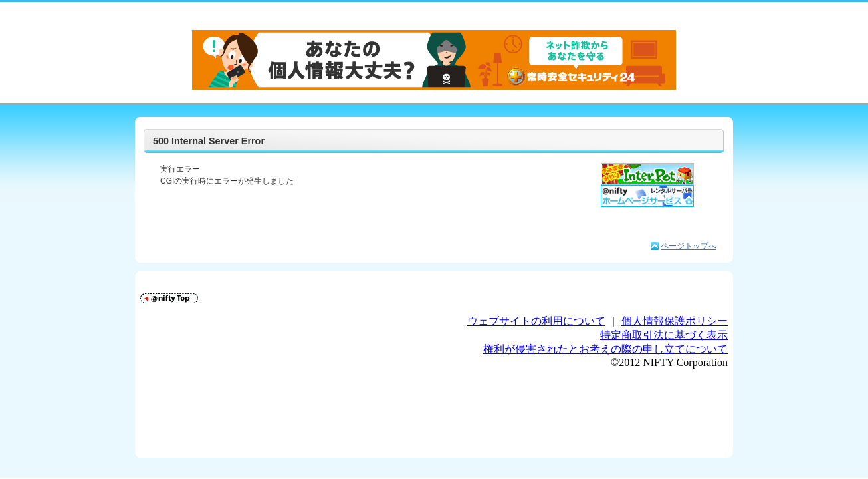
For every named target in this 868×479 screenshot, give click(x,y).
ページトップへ (689, 246)
